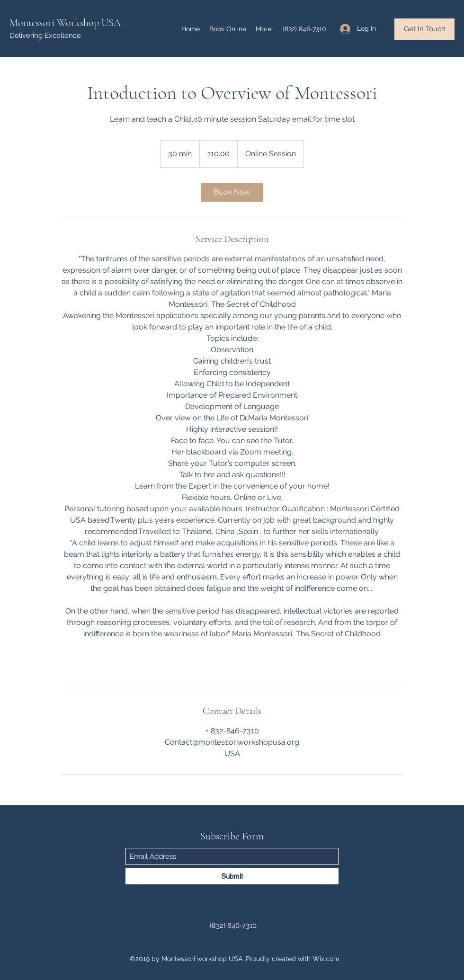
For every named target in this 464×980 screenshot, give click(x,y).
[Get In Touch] (424, 29)
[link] (232, 192)
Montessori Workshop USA (65, 23)
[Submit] (232, 876)
